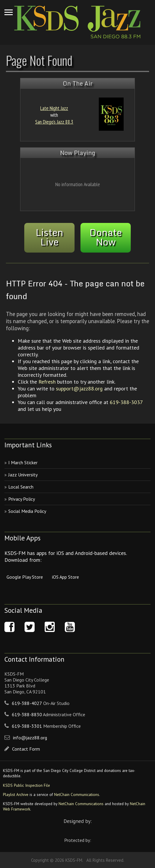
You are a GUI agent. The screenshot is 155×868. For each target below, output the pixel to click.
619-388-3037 (126, 402)
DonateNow (106, 237)
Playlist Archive (16, 794)
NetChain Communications (77, 794)
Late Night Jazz (54, 108)
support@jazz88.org (79, 388)
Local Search (21, 487)
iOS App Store (66, 577)
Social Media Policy (27, 511)
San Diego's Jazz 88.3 (54, 122)
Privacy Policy (22, 499)
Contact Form (26, 749)
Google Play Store (25, 577)
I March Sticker (23, 462)
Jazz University (23, 475)
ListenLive (50, 237)
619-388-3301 (27, 726)
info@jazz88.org (30, 738)
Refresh (47, 382)
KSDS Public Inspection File (26, 785)
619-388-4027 (27, 703)
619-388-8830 (27, 714)
